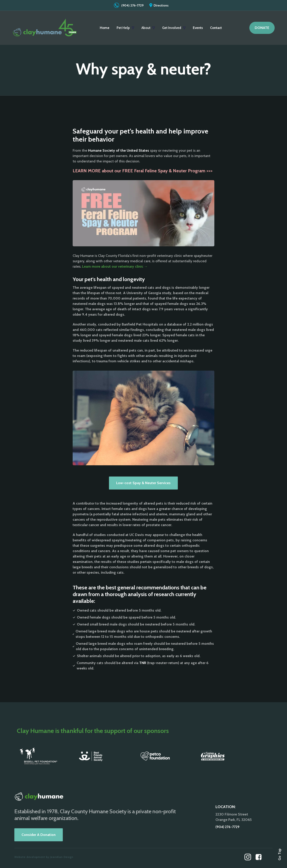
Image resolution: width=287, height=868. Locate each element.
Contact (216, 28)
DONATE (262, 28)
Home (105, 28)
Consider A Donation (39, 835)
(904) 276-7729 (132, 5)
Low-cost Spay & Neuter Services (143, 483)
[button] (125, 28)
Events (198, 28)
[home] (45, 28)
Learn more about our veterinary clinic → (115, 266)
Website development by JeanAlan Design (44, 857)
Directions (161, 5)
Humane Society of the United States (119, 150)
